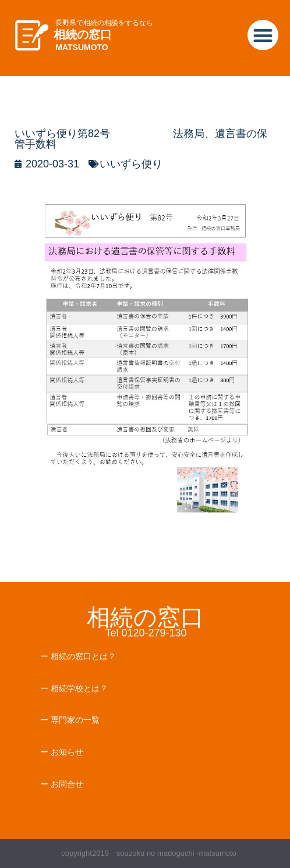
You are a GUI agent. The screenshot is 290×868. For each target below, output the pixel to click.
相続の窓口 (83, 34)
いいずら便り (131, 164)
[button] (263, 35)
